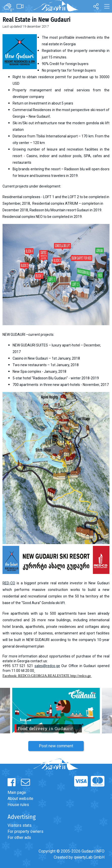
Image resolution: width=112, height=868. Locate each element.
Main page (17, 792)
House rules (18, 805)
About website (20, 799)
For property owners (25, 831)
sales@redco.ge (47, 666)
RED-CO (9, 583)
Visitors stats (20, 825)
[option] (56, 711)
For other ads (19, 838)
